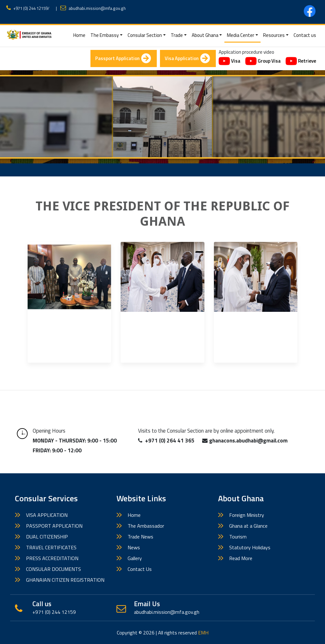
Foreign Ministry (247, 515)
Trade (177, 35)
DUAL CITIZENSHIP (47, 537)
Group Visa (263, 61)
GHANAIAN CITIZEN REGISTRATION (65, 580)
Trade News (140, 537)
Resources (274, 35)
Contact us (305, 35)
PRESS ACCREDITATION (52, 558)
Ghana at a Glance (248, 526)
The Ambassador (146, 526)
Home (81, 35)
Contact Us (140, 569)
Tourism (238, 537)
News (134, 547)
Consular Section (145, 35)
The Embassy (105, 35)
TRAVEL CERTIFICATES (51, 547)
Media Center (241, 35)
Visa (229, 61)
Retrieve (301, 61)
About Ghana (205, 35)
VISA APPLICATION (47, 515)
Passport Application (123, 58)
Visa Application (187, 58)
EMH (203, 633)
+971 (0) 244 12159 (30, 8)
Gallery (135, 558)
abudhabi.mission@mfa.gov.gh (97, 8)
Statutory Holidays (250, 547)
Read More (241, 558)
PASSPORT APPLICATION (54, 526)
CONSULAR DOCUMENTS (53, 569)
